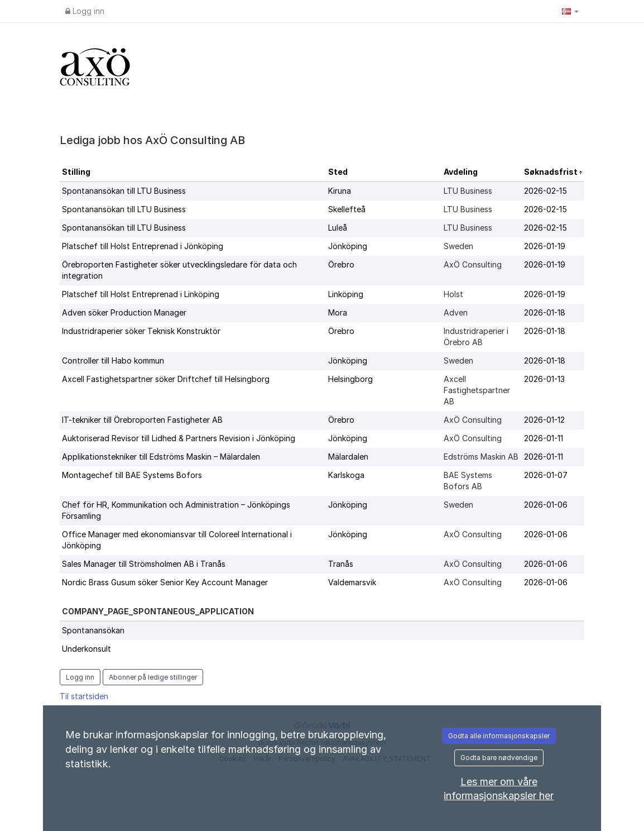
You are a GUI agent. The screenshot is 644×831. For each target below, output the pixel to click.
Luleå (338, 228)
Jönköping (348, 246)
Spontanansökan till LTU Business (124, 191)
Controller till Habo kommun (113, 360)
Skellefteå (347, 209)
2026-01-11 (544, 438)
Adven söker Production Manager (124, 312)
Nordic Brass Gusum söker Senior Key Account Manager (165, 582)
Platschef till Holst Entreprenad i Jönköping (143, 246)
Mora (338, 312)
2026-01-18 (545, 312)
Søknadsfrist (552, 172)
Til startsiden (84, 696)
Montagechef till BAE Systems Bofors (132, 475)
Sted (338, 172)
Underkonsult (86, 649)
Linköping (346, 294)
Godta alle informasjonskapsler (499, 736)
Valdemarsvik (352, 582)
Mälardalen (348, 457)
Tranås (341, 564)
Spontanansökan (93, 630)
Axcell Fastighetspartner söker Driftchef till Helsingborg (166, 379)
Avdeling (461, 172)
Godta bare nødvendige (499, 758)
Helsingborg (350, 379)
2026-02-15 (546, 191)
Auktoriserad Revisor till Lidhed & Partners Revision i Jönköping (179, 438)
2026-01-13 (544, 379)
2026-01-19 (545, 246)
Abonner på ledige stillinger (153, 677)
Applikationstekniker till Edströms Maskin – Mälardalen (161, 457)
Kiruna (340, 191)
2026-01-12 (544, 420)
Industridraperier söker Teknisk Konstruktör (141, 331)
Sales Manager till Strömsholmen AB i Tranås (144, 564)
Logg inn (85, 11)
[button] (570, 11)
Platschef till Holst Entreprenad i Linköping (141, 294)
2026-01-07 (546, 475)
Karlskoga (346, 475)
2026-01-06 (546, 505)
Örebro (341, 264)
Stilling (76, 172)
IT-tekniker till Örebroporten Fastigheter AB (142, 420)
